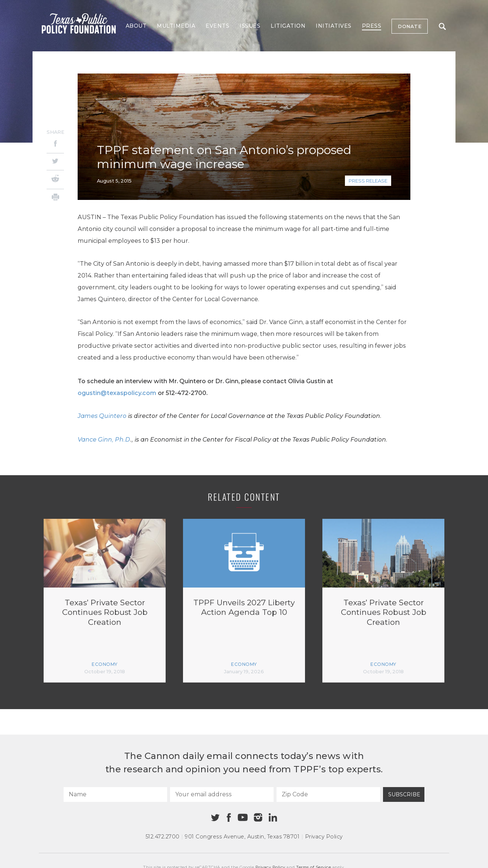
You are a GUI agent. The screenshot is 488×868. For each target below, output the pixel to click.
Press (372, 26)
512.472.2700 (163, 837)
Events (217, 26)
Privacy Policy (324, 837)
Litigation (288, 26)
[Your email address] (222, 794)
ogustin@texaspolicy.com (117, 393)
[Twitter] (55, 162)
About (136, 26)
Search (442, 26)
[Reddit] (55, 180)
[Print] (55, 198)
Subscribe (404, 794)
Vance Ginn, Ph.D (104, 440)
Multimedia (176, 26)
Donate (410, 26)
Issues (250, 26)
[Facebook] (55, 145)
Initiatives (334, 26)
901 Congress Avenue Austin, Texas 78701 (242, 837)
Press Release (368, 181)
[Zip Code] (328, 794)
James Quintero (102, 416)
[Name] (115, 794)
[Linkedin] (273, 817)
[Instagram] (258, 817)
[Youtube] (243, 818)
